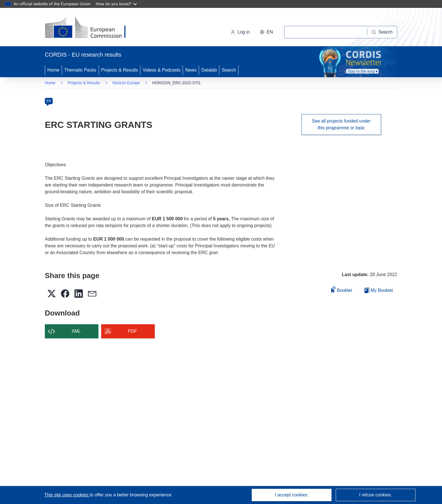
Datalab (209, 70)
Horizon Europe (126, 83)
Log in (240, 32)
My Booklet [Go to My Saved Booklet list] (379, 290)
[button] (266, 32)
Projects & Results (120, 70)
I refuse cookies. (376, 495)
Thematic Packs (80, 70)
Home (53, 70)
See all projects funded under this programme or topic (341, 124)
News (191, 70)
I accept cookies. (292, 495)
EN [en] (49, 101)
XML (76, 331)
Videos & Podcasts (162, 70)
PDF (132, 331)
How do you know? (116, 4)
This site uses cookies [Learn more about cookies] (67, 495)
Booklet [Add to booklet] (342, 289)
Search (229, 70)
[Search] (382, 32)
